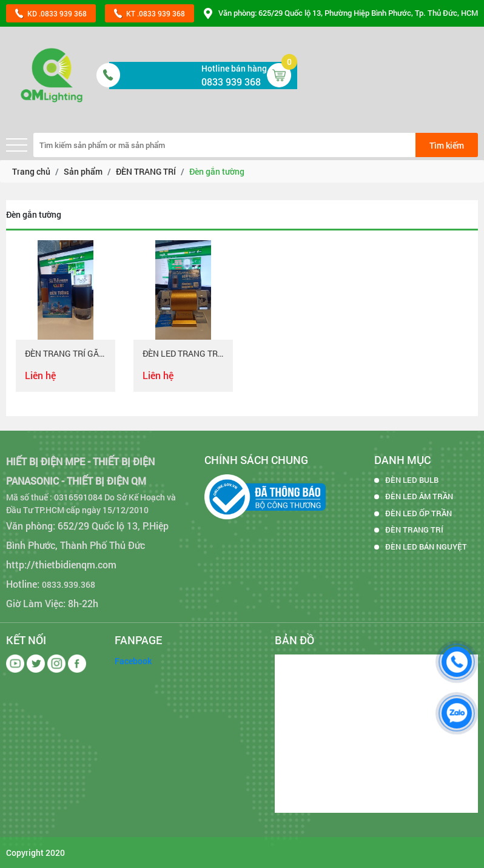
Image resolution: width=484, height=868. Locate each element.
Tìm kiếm (447, 145)
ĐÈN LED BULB (412, 480)
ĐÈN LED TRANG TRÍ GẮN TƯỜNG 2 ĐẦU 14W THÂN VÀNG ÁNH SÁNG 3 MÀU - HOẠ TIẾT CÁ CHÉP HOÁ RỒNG (183, 354)
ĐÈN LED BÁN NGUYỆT (426, 547)
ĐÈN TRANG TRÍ (414, 530)
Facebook (133, 661)
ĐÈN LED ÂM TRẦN (419, 496)
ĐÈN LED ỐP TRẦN (418, 513)
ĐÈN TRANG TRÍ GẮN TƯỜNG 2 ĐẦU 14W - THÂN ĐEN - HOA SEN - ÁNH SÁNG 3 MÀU (66, 354)
